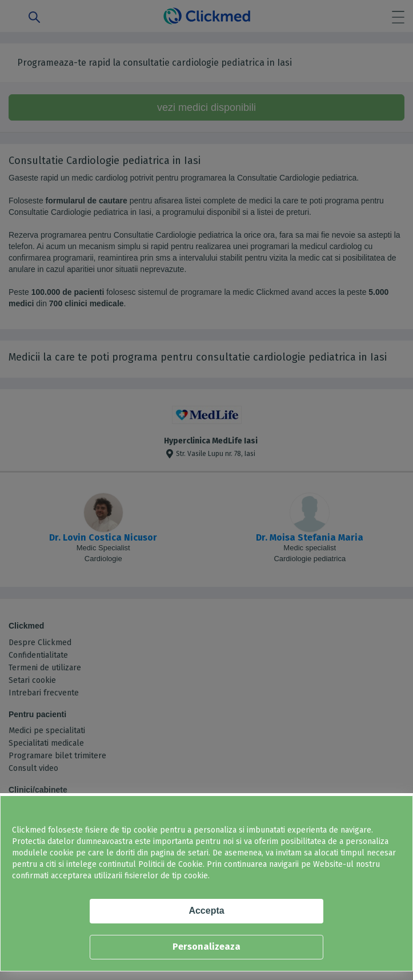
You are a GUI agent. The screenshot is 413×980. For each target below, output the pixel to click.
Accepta (206, 911)
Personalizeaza (206, 947)
